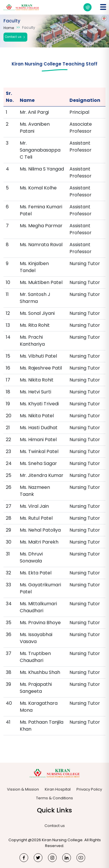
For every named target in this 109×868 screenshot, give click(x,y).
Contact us (15, 37)
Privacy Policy (89, 789)
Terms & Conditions (54, 798)
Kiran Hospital (58, 789)
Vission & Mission (23, 789)
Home (9, 28)
